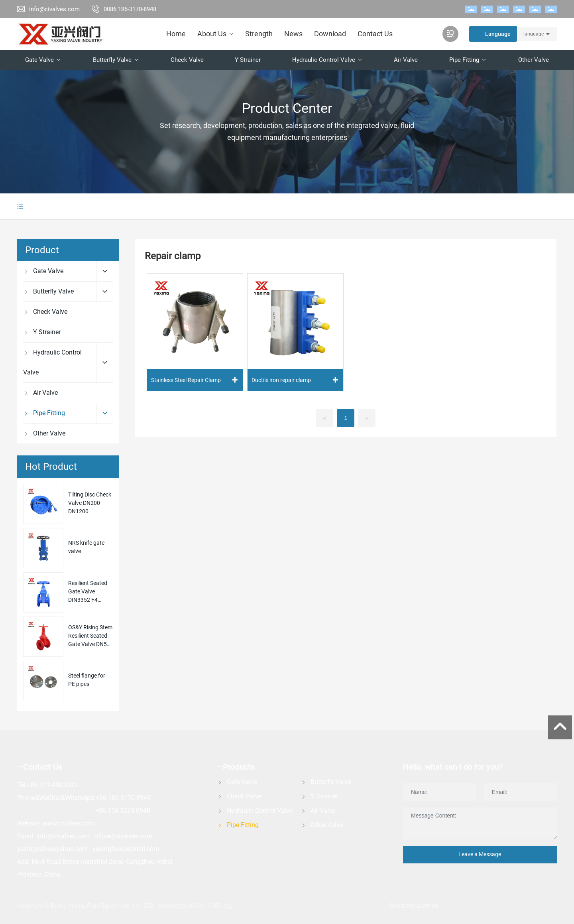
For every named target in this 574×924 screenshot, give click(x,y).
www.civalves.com (69, 823)
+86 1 (103, 811)
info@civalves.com (54, 9)
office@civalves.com (123, 836)
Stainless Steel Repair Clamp (186, 380)
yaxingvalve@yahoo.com (52, 849)
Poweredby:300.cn (182, 906)
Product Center (287, 108)
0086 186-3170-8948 (130, 9)
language (534, 34)
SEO (217, 906)
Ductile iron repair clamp (281, 380)
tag (229, 906)
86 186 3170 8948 (125, 798)
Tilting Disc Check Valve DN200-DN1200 (90, 503)
